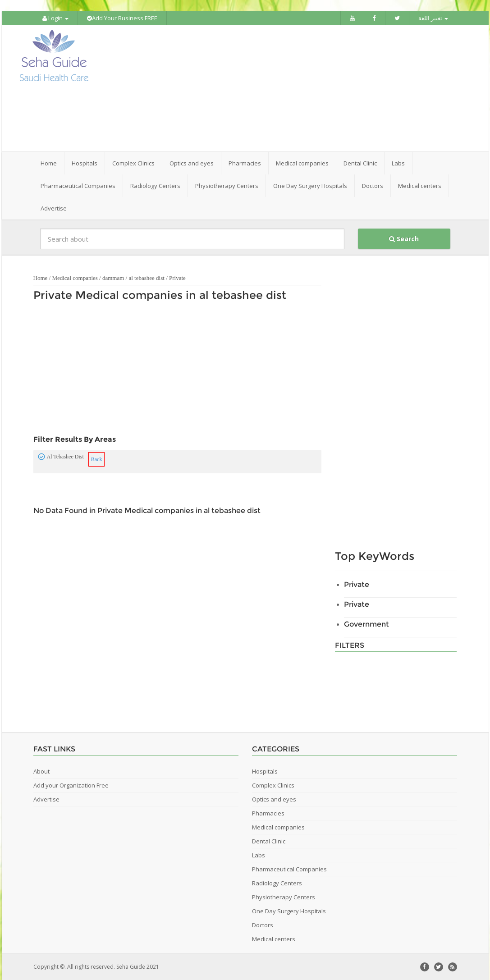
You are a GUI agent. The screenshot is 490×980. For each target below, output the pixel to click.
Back (97, 459)
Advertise (54, 208)
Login (55, 18)
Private (177, 277)
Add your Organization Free (71, 785)
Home (49, 163)
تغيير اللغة (433, 18)
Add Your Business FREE (122, 18)
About (41, 771)
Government (366, 624)
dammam (113, 277)
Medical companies (75, 277)
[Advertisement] (295, 88)
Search (404, 238)
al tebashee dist (146, 277)
